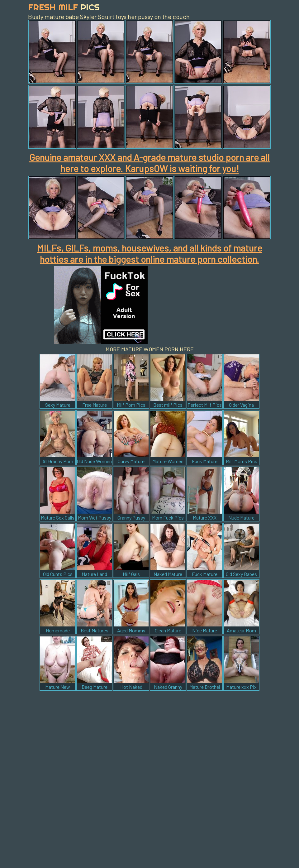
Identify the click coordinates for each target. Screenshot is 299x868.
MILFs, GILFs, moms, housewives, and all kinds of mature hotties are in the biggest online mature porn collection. (149, 253)
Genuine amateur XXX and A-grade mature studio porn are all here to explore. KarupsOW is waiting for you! (149, 163)
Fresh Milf (64, 7)
